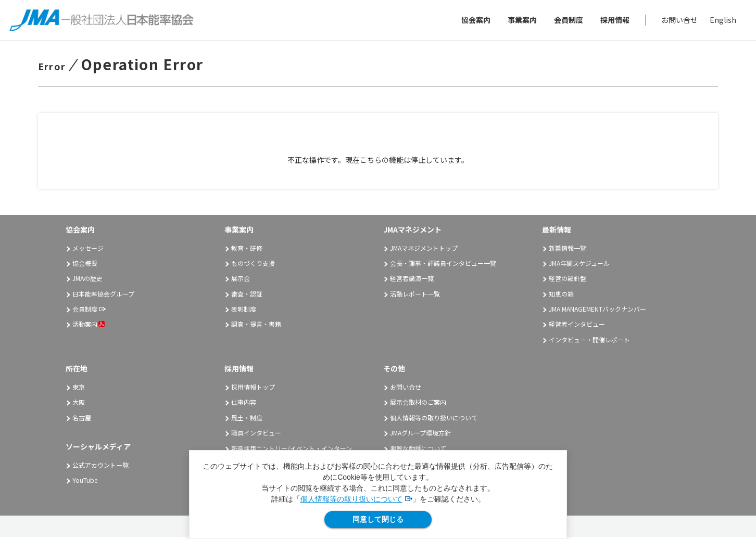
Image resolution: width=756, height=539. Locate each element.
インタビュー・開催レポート (589, 342)
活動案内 (89, 326)
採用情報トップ (253, 389)
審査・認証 (247, 296)
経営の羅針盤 (568, 280)
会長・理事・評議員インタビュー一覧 (443, 265)
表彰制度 (244, 311)
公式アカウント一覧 (100, 467)
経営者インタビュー (577, 326)
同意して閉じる (378, 519)
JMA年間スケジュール (579, 265)
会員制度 (568, 21)
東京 (79, 389)
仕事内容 (244, 404)
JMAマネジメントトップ (424, 250)
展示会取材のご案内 (418, 404)
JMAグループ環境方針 (420, 435)
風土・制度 (247, 420)
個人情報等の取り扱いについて (351, 499)
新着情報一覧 (568, 250)
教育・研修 (247, 250)
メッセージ (88, 250)
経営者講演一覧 (412, 280)
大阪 (79, 404)
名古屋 (82, 420)
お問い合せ (678, 21)
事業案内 (521, 21)
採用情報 (614, 21)
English (722, 21)
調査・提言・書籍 (256, 326)
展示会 (241, 280)
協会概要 (85, 265)
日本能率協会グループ (103, 296)
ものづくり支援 (253, 265)
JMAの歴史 (87, 280)
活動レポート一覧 (415, 296)
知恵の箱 (561, 296)
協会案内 (475, 21)
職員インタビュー (256, 435)
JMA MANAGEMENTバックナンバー (597, 311)
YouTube (85, 482)
